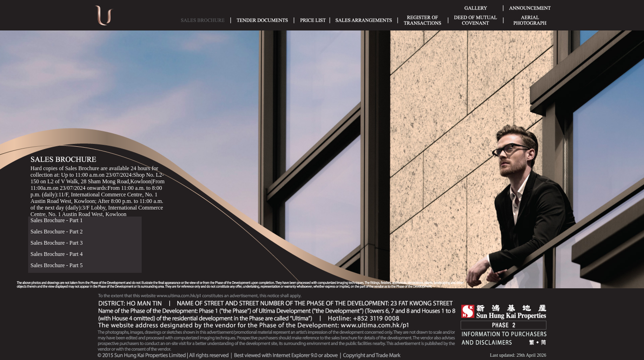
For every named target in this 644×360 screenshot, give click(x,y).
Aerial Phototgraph (530, 20)
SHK (504, 312)
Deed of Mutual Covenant (476, 20)
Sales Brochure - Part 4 (57, 254)
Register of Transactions (423, 20)
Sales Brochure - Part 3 (57, 243)
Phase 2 (504, 325)
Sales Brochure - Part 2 (57, 232)
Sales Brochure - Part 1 (57, 220)
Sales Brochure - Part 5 (57, 265)
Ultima (104, 19)
